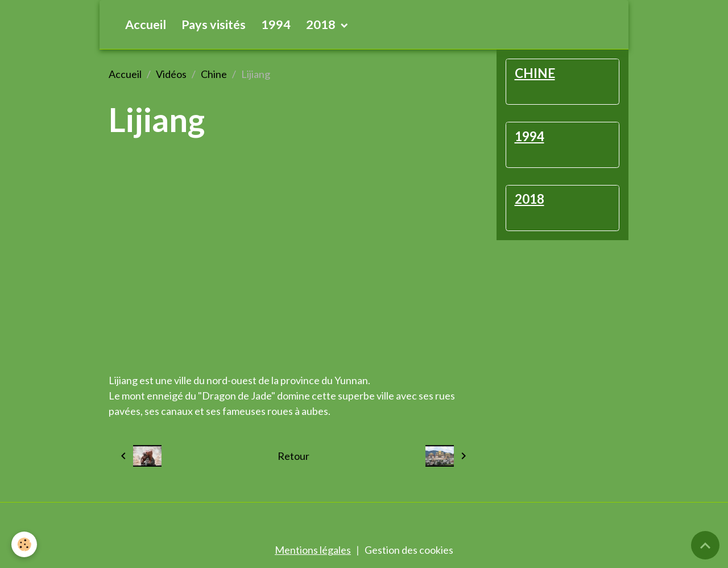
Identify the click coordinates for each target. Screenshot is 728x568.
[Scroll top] (705, 545)
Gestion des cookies (409, 550)
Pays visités (214, 24)
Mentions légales (313, 550)
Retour (293, 456)
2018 (322, 24)
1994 (276, 24)
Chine (214, 74)
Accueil (146, 24)
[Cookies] (24, 544)
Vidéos (171, 74)
